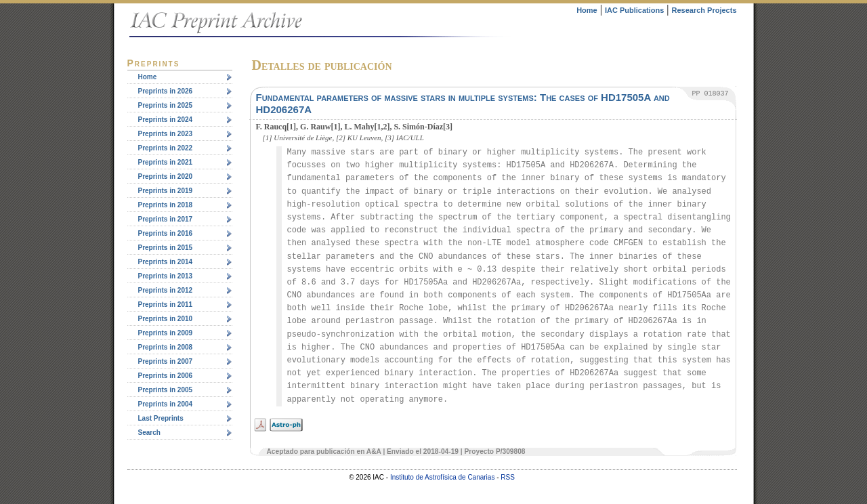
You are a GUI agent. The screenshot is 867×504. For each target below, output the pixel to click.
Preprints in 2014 (166, 262)
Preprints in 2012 (166, 290)
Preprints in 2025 (166, 105)
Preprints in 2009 (166, 333)
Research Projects (704, 10)
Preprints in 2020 (166, 176)
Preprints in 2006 (166, 376)
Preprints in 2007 (166, 361)
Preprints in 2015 (166, 248)
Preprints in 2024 (166, 120)
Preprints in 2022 (166, 148)
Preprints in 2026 (166, 91)
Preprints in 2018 (166, 205)
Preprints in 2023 (166, 134)
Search (149, 433)
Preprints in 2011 (166, 304)
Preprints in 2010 (166, 319)
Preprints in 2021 (166, 162)
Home (587, 10)
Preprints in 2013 (166, 276)
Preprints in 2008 (166, 347)
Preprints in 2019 (166, 191)
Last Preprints (161, 418)
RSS (508, 477)
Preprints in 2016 (166, 233)
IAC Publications (634, 10)
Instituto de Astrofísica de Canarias (443, 477)
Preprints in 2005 (166, 390)
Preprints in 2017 (166, 219)
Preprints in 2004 (166, 404)
